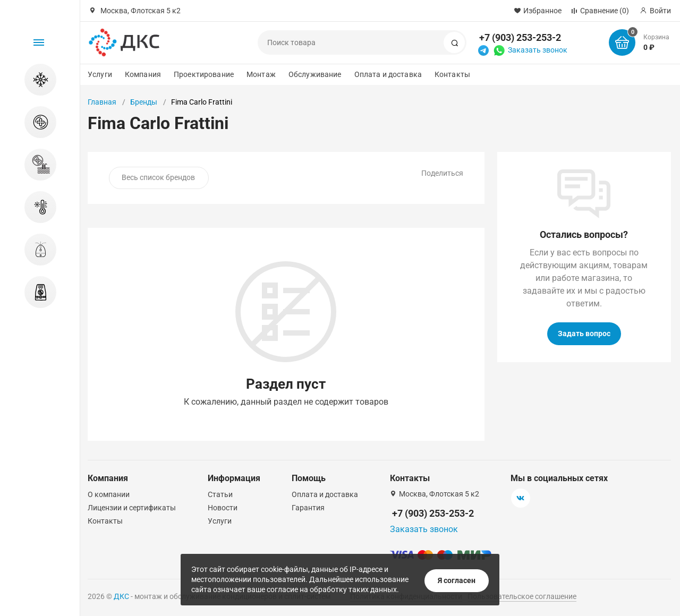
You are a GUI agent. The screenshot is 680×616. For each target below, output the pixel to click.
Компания (143, 74)
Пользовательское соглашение (522, 596)
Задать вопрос (584, 333)
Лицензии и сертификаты (132, 508)
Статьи (220, 494)
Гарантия (308, 508)
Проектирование (204, 74)
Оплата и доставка (388, 74)
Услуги (100, 74)
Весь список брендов (158, 177)
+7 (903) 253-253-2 (520, 37)
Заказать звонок (538, 50)
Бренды (144, 102)
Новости (223, 508)
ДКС (121, 596)
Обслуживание (315, 74)
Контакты (452, 74)
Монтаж (261, 74)
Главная (102, 102)
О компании (109, 494)
